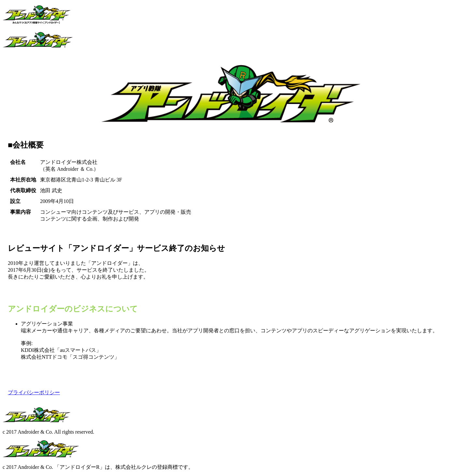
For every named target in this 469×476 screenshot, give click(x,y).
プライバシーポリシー (34, 392)
